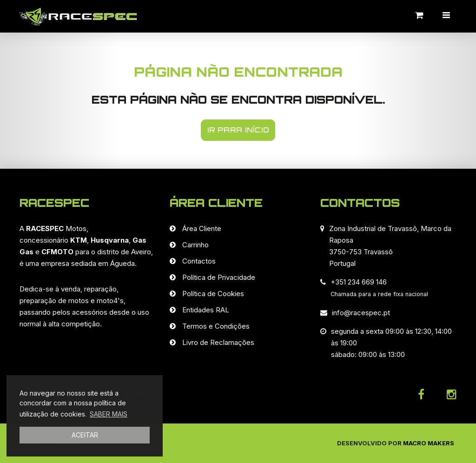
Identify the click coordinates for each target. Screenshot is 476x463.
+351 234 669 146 (359, 282)
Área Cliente (202, 228)
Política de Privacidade (219, 277)
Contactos (199, 261)
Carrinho (195, 245)
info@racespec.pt (361, 313)
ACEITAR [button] (85, 435)
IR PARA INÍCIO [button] (238, 130)
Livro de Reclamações (218, 342)
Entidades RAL (206, 310)
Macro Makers (429, 443)
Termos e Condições (216, 326)
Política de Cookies (213, 294)
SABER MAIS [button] (109, 414)
